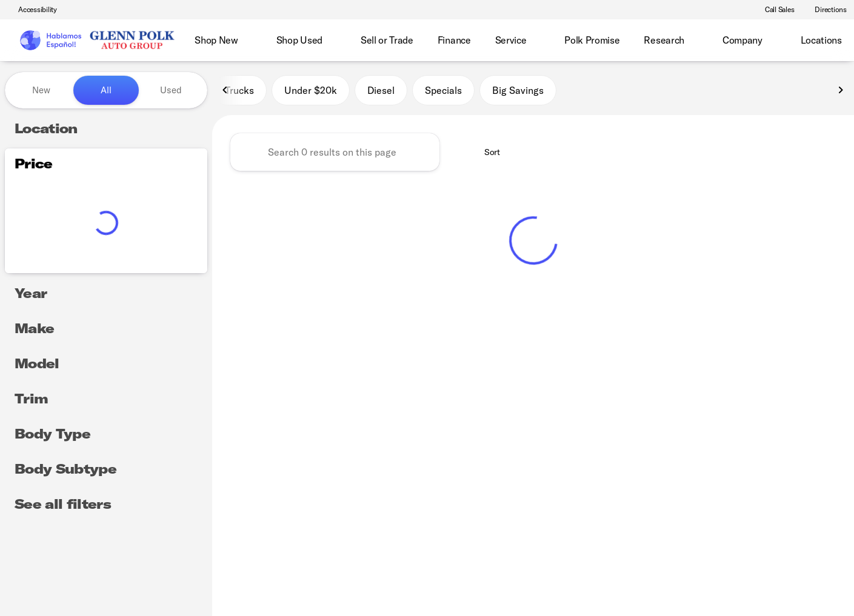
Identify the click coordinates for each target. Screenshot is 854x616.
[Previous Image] (225, 90)
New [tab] (41, 90)
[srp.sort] (485, 152)
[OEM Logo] (50, 41)
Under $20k (311, 90)
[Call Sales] (774, 10)
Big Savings (518, 90)
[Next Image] (841, 90)
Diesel (381, 90)
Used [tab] (171, 90)
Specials (443, 90)
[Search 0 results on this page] (335, 152)
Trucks (239, 90)
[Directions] (825, 10)
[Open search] (826, 41)
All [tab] (106, 90)
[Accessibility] (32, 10)
